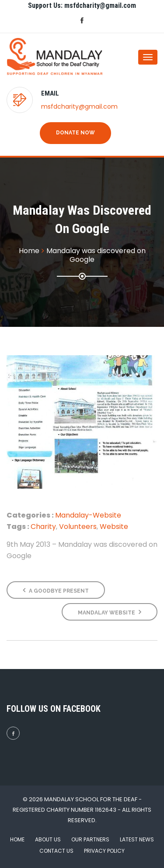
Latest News (137, 839)
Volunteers (78, 527)
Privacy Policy (104, 851)
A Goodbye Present (56, 590)
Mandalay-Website (88, 515)
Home (17, 839)
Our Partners (90, 839)
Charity (43, 527)
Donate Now (75, 133)
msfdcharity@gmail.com (79, 106)
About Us (48, 839)
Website (114, 527)
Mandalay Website (110, 612)
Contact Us (56, 851)
